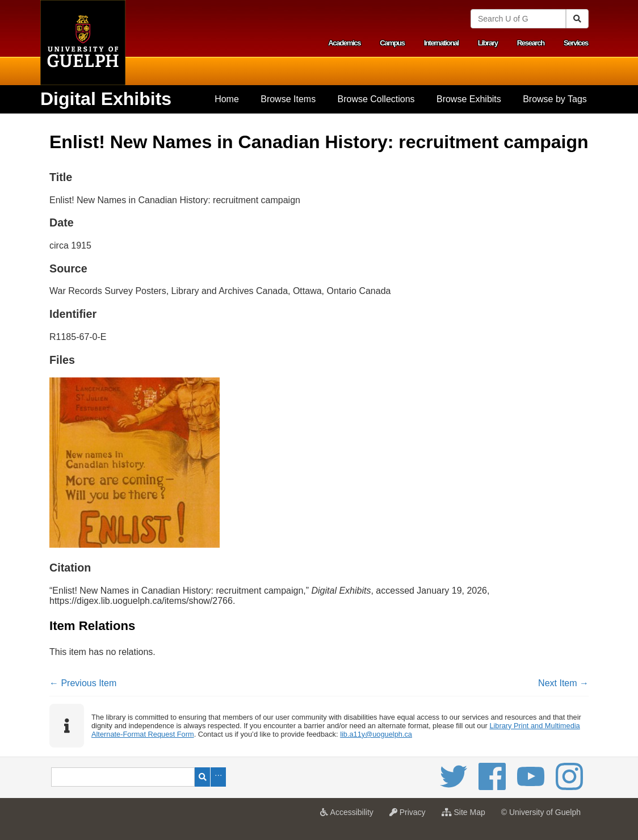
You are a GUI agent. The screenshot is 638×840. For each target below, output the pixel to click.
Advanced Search (218, 777)
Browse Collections (376, 99)
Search (202, 777)
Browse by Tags (555, 99)
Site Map (466, 816)
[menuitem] (227, 99)
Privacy (410, 816)
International (441, 43)
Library (488, 43)
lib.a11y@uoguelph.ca (376, 734)
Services (576, 43)
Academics (344, 43)
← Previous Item (83, 683)
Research (531, 43)
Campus (392, 43)
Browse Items (288, 99)
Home (227, 99)
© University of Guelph (541, 812)
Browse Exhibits (469, 99)
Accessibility (349, 816)
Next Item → (563, 683)
